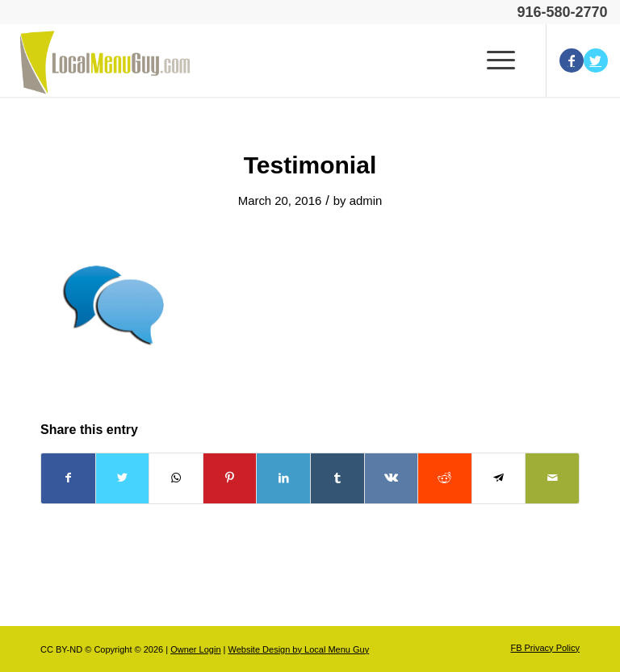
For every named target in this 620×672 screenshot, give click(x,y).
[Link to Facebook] (572, 61)
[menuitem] (541, 648)
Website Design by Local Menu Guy (298, 649)
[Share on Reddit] (445, 478)
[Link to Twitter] (596, 61)
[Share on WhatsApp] (176, 478)
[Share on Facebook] (68, 478)
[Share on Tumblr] (337, 478)
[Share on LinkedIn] (283, 478)
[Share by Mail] (552, 478)
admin (366, 201)
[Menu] (498, 61)
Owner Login (195, 649)
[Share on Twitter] (123, 478)
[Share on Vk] (392, 478)
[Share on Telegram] (499, 478)
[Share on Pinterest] (230, 478)
